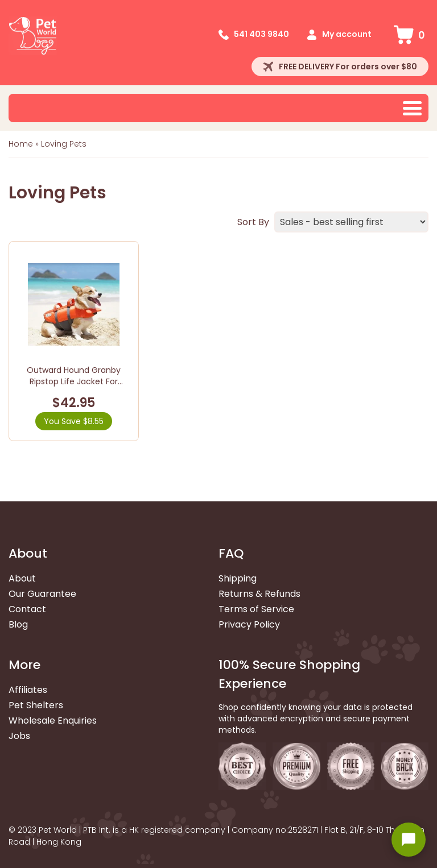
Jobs (19, 736)
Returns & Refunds (259, 594)
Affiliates (28, 690)
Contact (27, 609)
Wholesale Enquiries (53, 720)
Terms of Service (256, 609)
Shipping (238, 578)
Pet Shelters (36, 705)
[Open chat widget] (409, 840)
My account (347, 34)
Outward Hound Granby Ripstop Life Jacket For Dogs (74, 381)
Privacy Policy (249, 624)
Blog (18, 624)
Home (21, 144)
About (22, 578)
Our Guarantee (42, 594)
